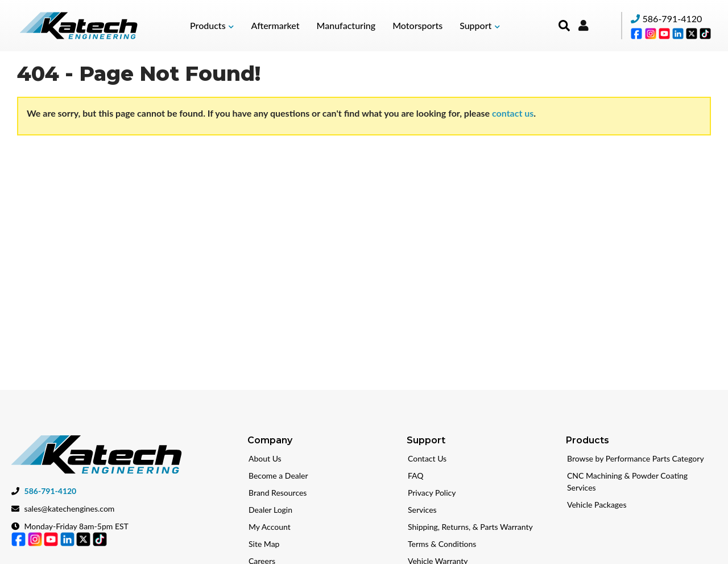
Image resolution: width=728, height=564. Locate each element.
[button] (212, 26)
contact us (513, 113)
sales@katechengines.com (70, 506)
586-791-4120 (673, 18)
